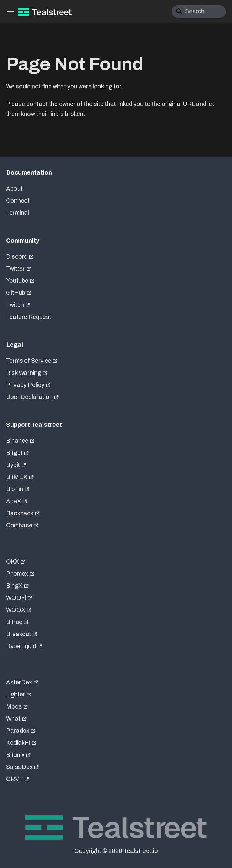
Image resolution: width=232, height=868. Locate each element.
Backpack (23, 513)
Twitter (18, 268)
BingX (17, 586)
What (16, 719)
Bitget (17, 453)
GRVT (18, 779)
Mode (17, 706)
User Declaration (32, 397)
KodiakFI (21, 743)
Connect (18, 201)
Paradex (21, 731)
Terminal (18, 213)
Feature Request (29, 317)
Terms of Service (32, 361)
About (14, 188)
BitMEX (20, 477)
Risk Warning (27, 373)
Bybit (16, 465)
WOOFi (19, 598)
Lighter (19, 694)
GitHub (19, 293)
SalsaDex (22, 767)
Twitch (18, 305)
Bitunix (18, 755)
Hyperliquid (24, 646)
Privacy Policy (28, 385)
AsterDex (22, 682)
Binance (20, 441)
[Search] (199, 11)
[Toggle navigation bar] (11, 11)
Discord (20, 256)
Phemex (20, 574)
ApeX (17, 501)
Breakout (22, 634)
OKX (16, 561)
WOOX (19, 610)
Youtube (20, 281)
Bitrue (17, 622)
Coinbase (22, 525)
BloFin (18, 489)
